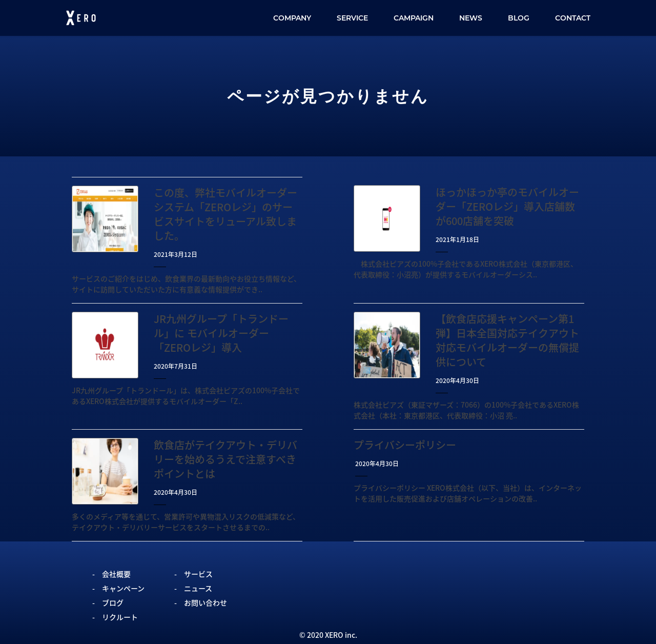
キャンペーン (123, 588)
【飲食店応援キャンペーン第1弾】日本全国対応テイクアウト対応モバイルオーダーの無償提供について (507, 340)
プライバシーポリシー (405, 445)
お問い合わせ (206, 602)
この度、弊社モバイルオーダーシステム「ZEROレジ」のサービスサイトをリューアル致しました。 (225, 214)
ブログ (113, 602)
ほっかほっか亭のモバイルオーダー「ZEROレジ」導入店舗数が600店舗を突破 (507, 206)
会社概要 (116, 574)
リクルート (120, 617)
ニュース (198, 588)
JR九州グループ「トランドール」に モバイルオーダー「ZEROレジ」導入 (221, 333)
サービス (198, 574)
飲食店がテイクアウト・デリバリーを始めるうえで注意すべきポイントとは (225, 459)
